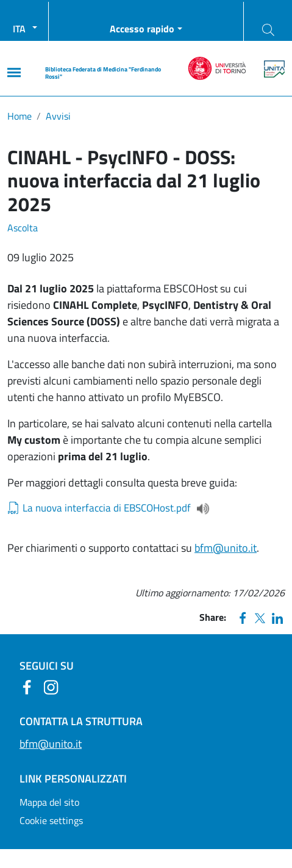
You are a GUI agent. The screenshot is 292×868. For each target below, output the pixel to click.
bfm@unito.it (226, 548)
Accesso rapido (142, 29)
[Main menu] (14, 72)
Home (20, 116)
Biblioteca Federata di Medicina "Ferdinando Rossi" (103, 73)
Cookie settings (51, 820)
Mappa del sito (49, 802)
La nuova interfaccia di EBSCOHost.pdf (107, 508)
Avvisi (58, 116)
